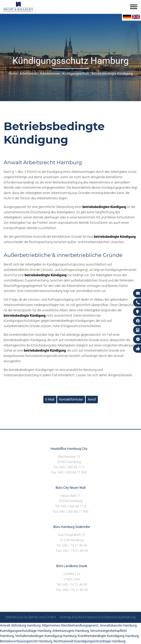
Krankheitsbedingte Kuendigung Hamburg (108, 636)
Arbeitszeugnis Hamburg (71, 631)
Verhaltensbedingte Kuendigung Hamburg (46, 636)
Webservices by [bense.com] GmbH (31, 617)
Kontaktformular (71, 399)
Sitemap (65, 617)
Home (13, 73)
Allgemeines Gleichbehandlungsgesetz (70, 625)
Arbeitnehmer (50, 73)
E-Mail (50, 399)
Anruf (92, 399)
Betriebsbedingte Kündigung (112, 73)
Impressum (93, 617)
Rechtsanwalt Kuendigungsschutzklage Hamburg (89, 641)
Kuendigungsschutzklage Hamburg (26, 631)
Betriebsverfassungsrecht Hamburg (26, 641)
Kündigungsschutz (76, 73)
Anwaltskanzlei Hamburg (118, 625)
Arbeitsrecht (29, 73)
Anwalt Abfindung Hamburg (20, 625)
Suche (78, 617)
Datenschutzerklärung (120, 617)
